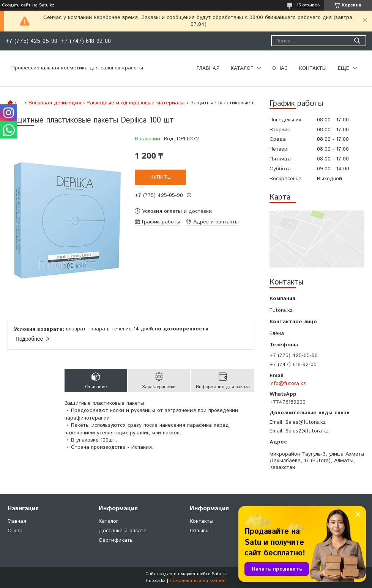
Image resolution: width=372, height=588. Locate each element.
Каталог (242, 68)
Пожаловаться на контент (198, 581)
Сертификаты (116, 540)
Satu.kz (219, 574)
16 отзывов (308, 5)
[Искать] (357, 41)
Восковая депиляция (55, 103)
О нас (280, 68)
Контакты (313, 68)
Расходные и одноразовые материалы (136, 103)
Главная (208, 68)
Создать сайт (16, 5)
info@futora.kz (288, 384)
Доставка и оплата (123, 531)
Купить (161, 177)
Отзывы (200, 531)
